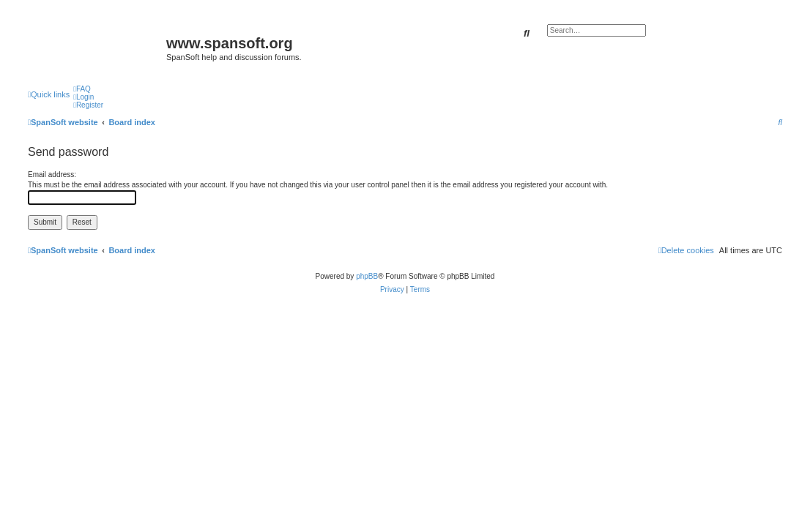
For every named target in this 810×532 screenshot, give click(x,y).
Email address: (52, 175)
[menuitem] (82, 89)
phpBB (367, 276)
